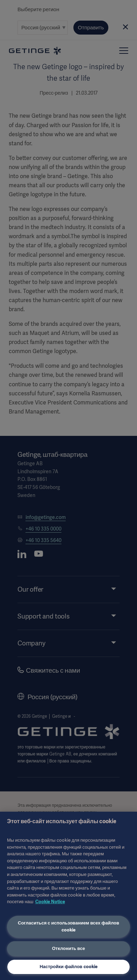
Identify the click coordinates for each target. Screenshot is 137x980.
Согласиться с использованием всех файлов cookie (68, 927)
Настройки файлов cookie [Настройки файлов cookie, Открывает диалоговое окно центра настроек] (68, 967)
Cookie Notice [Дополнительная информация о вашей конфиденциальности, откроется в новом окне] (50, 902)
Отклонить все (69, 948)
